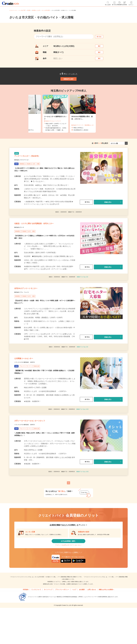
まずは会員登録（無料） (68, 572)
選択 (101, 47)
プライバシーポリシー (62, 624)
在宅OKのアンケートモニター (32, 308)
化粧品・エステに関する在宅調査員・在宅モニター (45, 239)
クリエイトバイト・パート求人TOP (17, 10)
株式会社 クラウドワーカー (25, 173)
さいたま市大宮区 (46, 10)
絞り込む (101, 37)
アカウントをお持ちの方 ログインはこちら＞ (68, 578)
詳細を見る (108, 216)
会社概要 (82, 624)
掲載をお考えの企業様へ (106, 624)
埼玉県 (29, 10)
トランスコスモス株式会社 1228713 (30, 387)
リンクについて (36, 624)
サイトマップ (48, 624)
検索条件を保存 (68, 87)
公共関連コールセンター (29, 382)
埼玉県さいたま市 (36, 10)
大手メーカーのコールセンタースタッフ (38, 448)
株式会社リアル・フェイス (25, 313)
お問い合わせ (92, 624)
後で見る (86, 216)
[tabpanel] (68, 123)
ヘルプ (74, 624)
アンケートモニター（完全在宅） (34, 168)
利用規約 (26, 624)
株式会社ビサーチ (22, 244)
